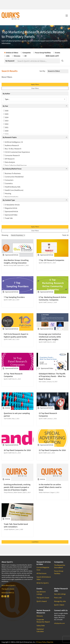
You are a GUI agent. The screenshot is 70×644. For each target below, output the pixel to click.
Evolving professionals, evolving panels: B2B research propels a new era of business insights (17, 487)
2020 (6, 131)
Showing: (5, 235)
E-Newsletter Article (11, 205)
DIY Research (9, 159)
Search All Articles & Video (44, 578)
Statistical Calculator (40, 630)
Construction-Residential (13, 177)
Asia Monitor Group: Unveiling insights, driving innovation (16, 261)
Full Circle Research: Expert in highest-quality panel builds (16, 335)
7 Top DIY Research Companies (51, 260)
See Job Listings (60, 594)
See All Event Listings (41, 593)
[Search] (38, 61)
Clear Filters (35, 88)
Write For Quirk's (43, 583)
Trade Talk (8, 218)
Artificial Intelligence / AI (13, 142)
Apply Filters (35, 84)
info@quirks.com (59, 623)
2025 (6, 114)
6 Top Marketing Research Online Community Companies (52, 298)
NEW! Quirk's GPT (52, 56)
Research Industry (11, 197)
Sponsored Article (11, 211)
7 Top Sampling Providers (14, 297)
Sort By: (42, 71)
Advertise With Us (8, 593)
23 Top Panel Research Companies (48, 415)
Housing (7, 193)
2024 (6, 117)
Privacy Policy (41, 642)
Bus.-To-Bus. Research (12, 149)
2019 (6, 134)
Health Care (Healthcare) (13, 190)
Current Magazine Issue (43, 568)
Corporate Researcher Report (43, 621)
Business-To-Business (12, 173)
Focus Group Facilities (59, 572)
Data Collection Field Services (15, 165)
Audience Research (11, 145)
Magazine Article (10, 208)
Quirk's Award (42, 601)
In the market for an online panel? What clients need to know (50, 487)
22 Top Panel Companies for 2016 (52, 450)
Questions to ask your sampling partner (17, 415)
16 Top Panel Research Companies (13, 375)
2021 (6, 127)
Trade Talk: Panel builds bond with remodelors (16, 525)
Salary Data (41, 625)
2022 (6, 124)
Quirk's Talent (59, 605)
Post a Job (58, 598)
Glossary (40, 616)
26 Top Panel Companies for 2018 (17, 450)
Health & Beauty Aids (12, 187)
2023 (6, 121)
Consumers (8, 180)
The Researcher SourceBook (60, 566)
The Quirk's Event (8, 589)
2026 (6, 111)
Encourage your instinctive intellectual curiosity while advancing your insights (50, 337)
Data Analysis (9, 162)
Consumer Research (12, 155)
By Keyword (10, 61)
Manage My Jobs (60, 601)
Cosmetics (8, 183)
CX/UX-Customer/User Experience (17, 152)
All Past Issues (42, 573)
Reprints (50, 642)
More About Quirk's (9, 585)
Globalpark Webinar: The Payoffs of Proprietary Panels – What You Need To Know (52, 376)
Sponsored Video (10, 215)
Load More (35, 542)
